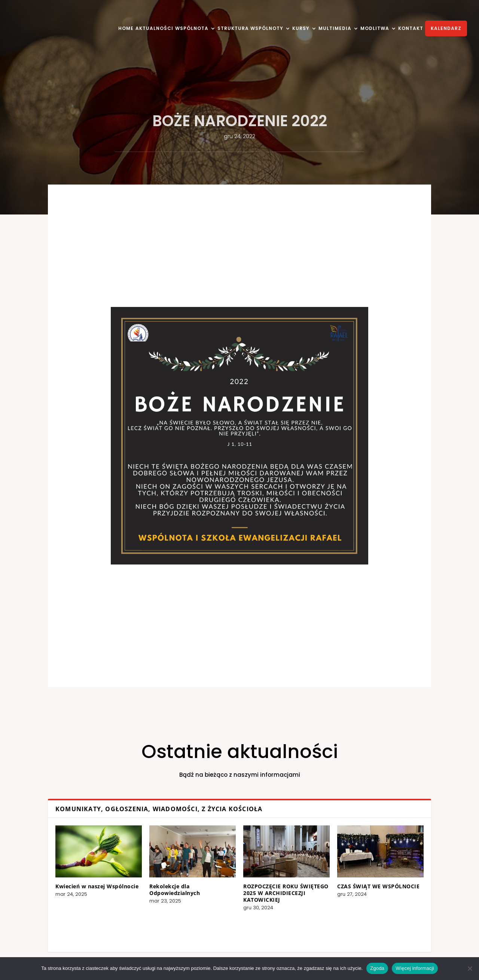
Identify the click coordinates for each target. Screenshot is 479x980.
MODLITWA (375, 29)
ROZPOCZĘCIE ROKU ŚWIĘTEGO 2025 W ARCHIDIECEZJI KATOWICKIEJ (266, 886)
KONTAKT (411, 29)
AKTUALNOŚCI (154, 29)
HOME (126, 29)
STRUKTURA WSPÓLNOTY (250, 29)
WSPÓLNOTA (192, 29)
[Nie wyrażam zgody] (470, 968)
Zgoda (377, 968)
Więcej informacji (415, 968)
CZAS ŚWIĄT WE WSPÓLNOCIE (319, 882)
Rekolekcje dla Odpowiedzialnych (202, 884)
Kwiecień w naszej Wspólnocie (158, 882)
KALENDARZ (446, 28)
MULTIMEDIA (335, 29)
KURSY (301, 29)
